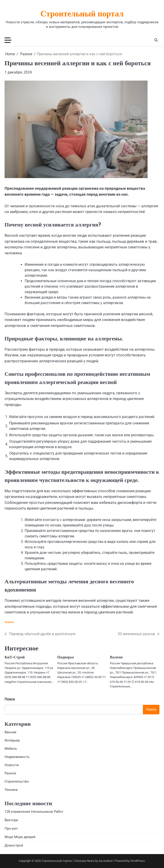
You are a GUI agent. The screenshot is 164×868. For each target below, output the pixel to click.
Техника (11, 790)
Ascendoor (106, 861)
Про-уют (11, 829)
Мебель (11, 749)
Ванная (10, 732)
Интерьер (12, 740)
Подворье (66, 657)
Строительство (17, 782)
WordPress (138, 861)
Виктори (11, 820)
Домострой (14, 846)
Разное (9, 622)
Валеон (116, 657)
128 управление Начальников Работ (34, 812)
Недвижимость (17, 757)
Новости (12, 765)
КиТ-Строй (15, 657)
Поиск (10, 699)
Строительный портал (82, 14)
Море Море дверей (20, 837)
